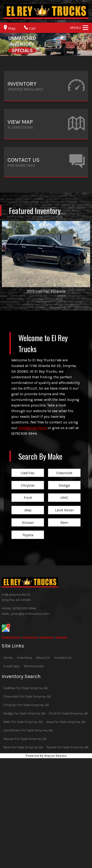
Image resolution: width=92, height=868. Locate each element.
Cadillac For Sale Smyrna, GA (25, 688)
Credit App (11, 666)
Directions (47, 637)
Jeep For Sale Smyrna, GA (66, 722)
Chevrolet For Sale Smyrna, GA (27, 696)
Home (8, 658)
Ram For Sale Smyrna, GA (23, 747)
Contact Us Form (32, 428)
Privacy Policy (11, 637)
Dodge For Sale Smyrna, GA (24, 713)
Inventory (25, 658)
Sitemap (62, 637)
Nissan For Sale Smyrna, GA (25, 739)
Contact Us (30, 637)
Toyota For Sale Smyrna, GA (67, 747)
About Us (43, 658)
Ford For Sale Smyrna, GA (68, 713)
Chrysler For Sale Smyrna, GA (26, 705)
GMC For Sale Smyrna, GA (23, 722)
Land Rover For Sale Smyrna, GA (28, 730)
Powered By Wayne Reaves (46, 756)
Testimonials (34, 666)
